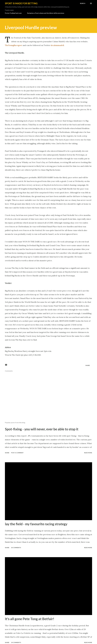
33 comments (16, 548)
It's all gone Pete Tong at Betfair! (30, 619)
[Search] (83, 3)
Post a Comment (17, 453)
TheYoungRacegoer (14, 45)
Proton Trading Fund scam (13, 13)
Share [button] (88, 365)
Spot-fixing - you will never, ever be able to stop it (42, 429)
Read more (88, 453)
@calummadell (57, 45)
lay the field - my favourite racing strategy (36, 524)
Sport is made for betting (21, 3)
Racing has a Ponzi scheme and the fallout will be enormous (46, 13)
